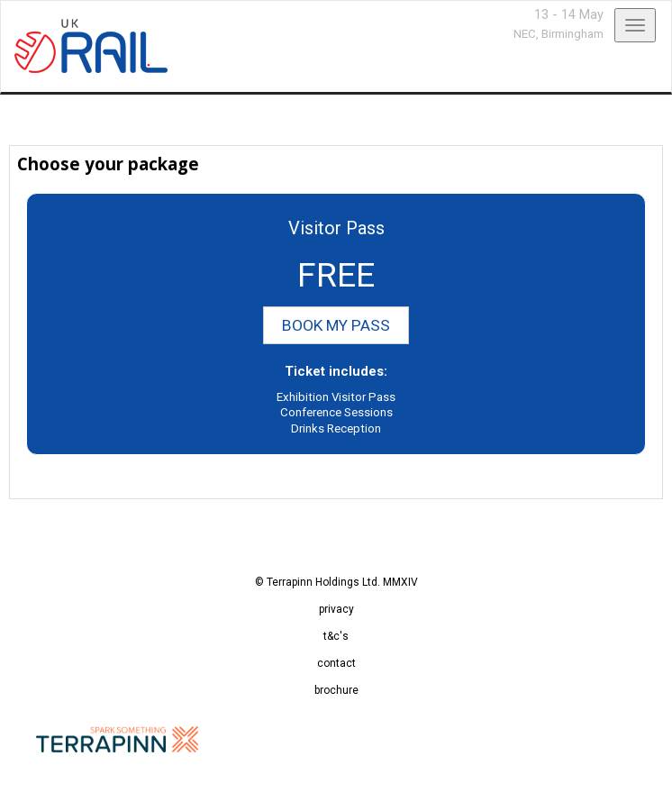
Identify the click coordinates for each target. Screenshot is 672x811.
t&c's (336, 636)
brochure (336, 690)
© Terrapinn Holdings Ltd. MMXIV (336, 582)
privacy (336, 609)
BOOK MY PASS (336, 325)
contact (336, 663)
